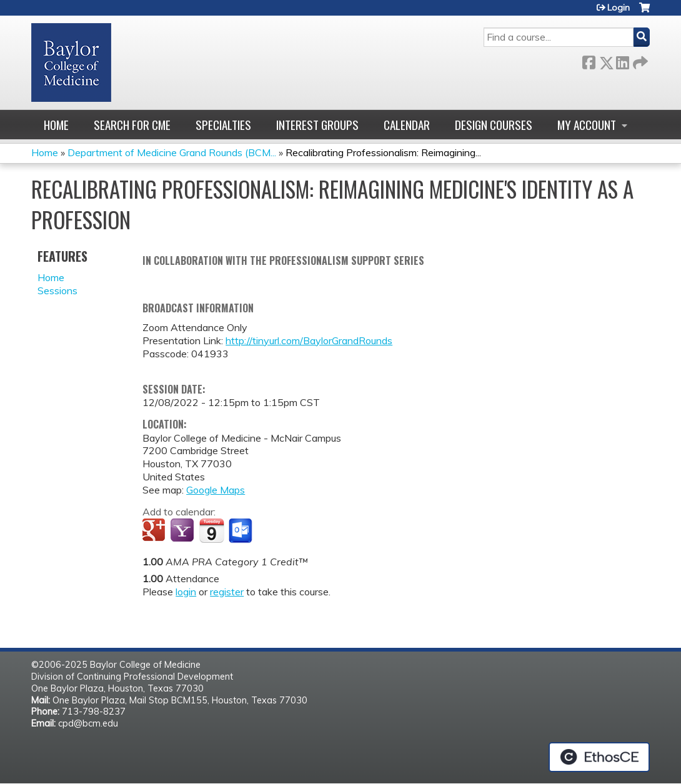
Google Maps (216, 490)
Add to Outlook (241, 531)
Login (619, 7)
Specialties (223, 125)
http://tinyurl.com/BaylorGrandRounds (309, 340)
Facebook (589, 60)
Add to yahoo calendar (183, 531)
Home (56, 125)
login (186, 592)
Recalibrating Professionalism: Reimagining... (383, 152)
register (227, 592)
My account (587, 125)
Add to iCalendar (211, 530)
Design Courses (494, 125)
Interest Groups (317, 125)
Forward (639, 60)
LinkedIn (622, 60)
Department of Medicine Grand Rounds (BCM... (172, 152)
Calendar (407, 125)
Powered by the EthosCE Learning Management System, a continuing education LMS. (599, 757)
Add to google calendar (155, 531)
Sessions (57, 290)
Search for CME (132, 125)
